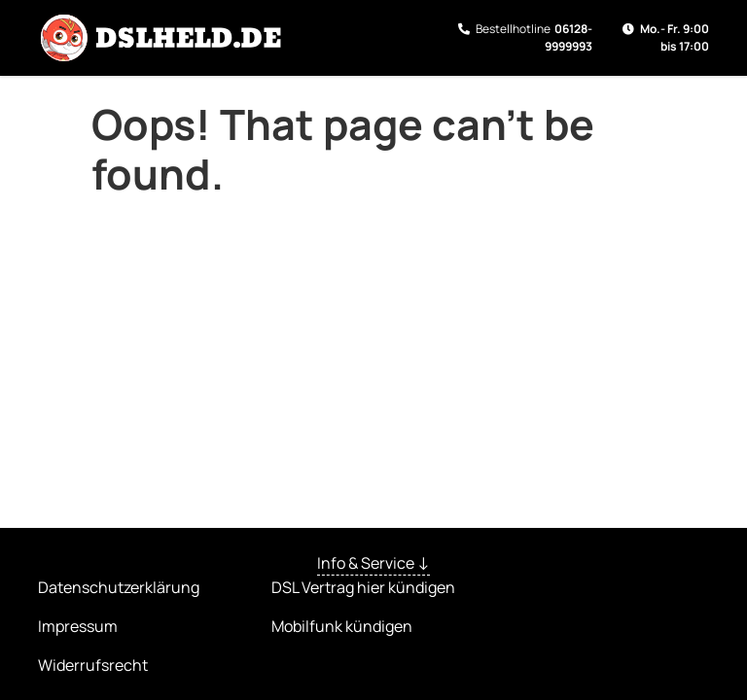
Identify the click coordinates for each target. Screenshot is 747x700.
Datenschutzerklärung (119, 587)
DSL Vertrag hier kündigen (363, 587)
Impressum (78, 626)
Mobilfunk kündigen (342, 626)
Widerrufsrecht (93, 665)
